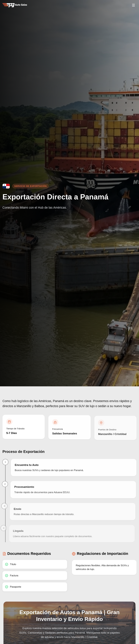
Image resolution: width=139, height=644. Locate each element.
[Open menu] (134, 5)
